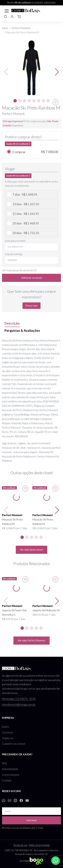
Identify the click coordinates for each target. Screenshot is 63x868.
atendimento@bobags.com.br (19, 689)
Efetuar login (32, 306)
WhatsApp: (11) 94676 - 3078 (19, 699)
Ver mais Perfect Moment (32, 640)
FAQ (4, 763)
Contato (7, 780)
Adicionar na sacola (32, 278)
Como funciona (10, 775)
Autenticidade (10, 769)
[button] (5, 17)
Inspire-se (8, 738)
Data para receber (15, 241)
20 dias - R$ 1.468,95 (26, 223)
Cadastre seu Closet (14, 744)
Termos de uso (20, 845)
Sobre (5, 727)
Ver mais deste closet (32, 550)
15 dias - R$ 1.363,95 (26, 214)
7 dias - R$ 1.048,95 (25, 195)
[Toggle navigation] (7, 11)
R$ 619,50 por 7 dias (14, 619)
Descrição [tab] (12, 323)
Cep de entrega (14, 254)
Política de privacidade (39, 845)
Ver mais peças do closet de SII (19, 270)
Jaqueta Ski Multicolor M (46, 610)
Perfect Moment (21, 28)
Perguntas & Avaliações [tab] (22, 330)
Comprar (19, 152)
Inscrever (32, 820)
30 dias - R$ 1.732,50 (26, 233)
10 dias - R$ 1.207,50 (26, 204)
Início (5, 28)
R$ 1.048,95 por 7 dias (15, 528)
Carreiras (7, 732)
